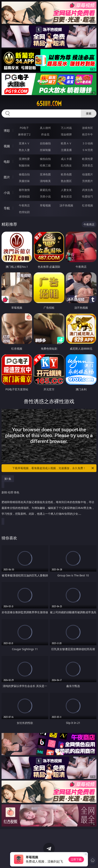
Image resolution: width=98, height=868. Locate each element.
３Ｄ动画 (87, 143)
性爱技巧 (87, 196)
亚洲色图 (45, 174)
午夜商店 (24, 205)
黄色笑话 (66, 196)
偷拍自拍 (45, 159)
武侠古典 (87, 190)
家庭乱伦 (45, 190)
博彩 (7, 131)
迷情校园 (24, 196)
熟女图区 (66, 181)
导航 (7, 208)
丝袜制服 (45, 150)
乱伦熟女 (66, 165)
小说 (7, 193)
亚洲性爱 (24, 159)
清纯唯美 (45, 181)
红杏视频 (87, 205)
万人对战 (66, 128)
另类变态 (87, 165)
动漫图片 (87, 174)
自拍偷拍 (45, 143)
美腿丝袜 (24, 181)
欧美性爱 (87, 159)
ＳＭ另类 (87, 150)
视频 (7, 146)
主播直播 (66, 150)
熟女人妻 (24, 150)
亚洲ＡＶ (24, 143)
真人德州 (45, 128)
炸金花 (45, 134)
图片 (7, 177)
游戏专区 (87, 128)
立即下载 (76, 859)
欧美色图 (66, 174)
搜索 (89, 113)
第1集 (8, 479)
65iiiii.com (49, 104)
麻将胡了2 (24, 134)
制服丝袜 (24, 165)
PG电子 (24, 128)
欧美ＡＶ (66, 143)
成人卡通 (66, 159)
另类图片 (87, 181)
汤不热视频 (66, 205)
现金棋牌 (66, 134)
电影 (7, 162)
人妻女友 (66, 190)
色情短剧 (24, 212)
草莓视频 (45, 205)
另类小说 (45, 196)
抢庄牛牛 (87, 134)
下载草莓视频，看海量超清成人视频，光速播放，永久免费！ (53, 468)
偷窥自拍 (24, 174)
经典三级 (45, 165)
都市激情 (24, 190)
